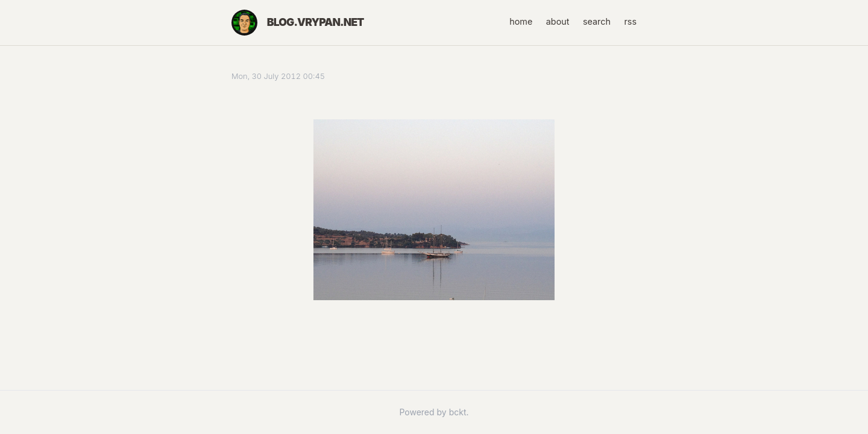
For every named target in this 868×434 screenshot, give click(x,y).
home (521, 21)
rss (630, 21)
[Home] (244, 23)
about (558, 21)
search (597, 21)
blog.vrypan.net (316, 22)
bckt (458, 412)
